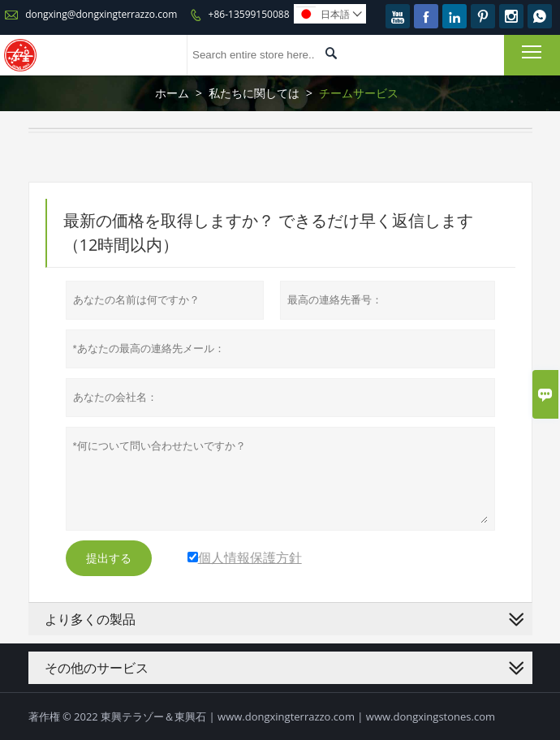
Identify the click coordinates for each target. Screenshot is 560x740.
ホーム (172, 93)
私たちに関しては (254, 93)
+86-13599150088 (249, 14)
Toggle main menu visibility (533, 51)
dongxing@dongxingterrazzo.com (101, 14)
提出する (109, 558)
